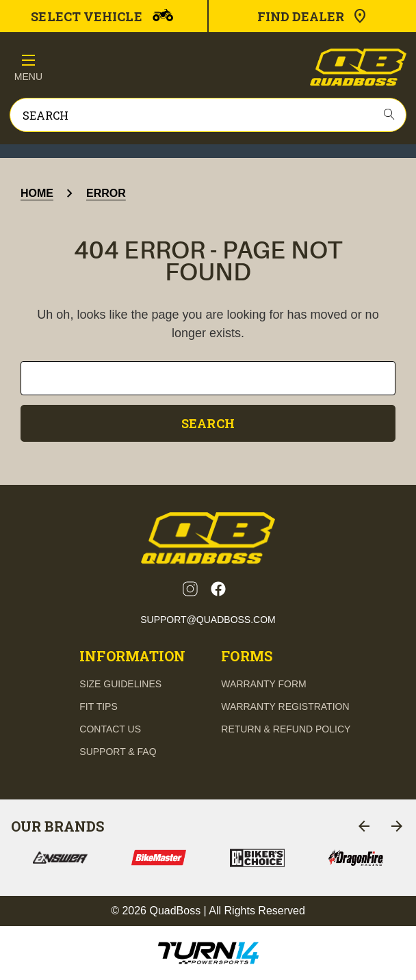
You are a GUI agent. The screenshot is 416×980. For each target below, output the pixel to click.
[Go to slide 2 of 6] (397, 826)
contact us (110, 729)
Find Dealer (313, 16)
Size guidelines (120, 684)
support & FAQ (118, 752)
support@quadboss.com (208, 620)
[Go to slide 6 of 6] (364, 826)
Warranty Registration (285, 706)
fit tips (99, 706)
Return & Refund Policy (286, 729)
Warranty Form (263, 684)
